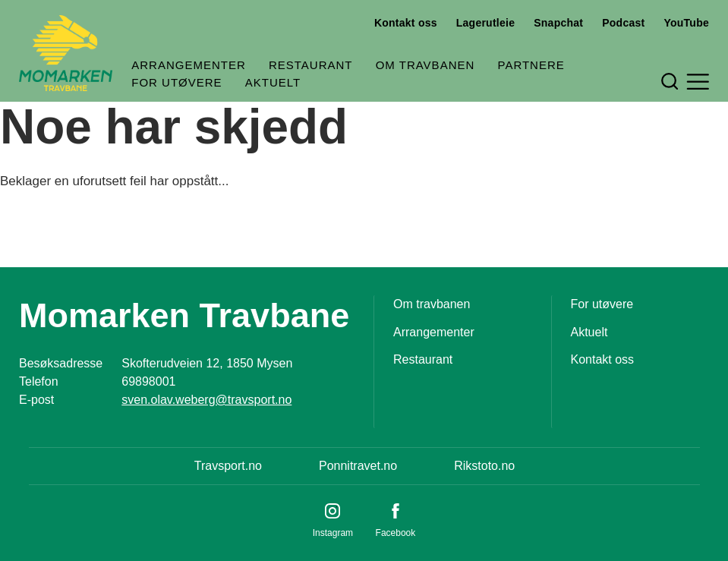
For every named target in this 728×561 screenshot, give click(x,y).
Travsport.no (228, 466)
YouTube (686, 23)
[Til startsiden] (66, 53)
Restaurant (311, 65)
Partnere (531, 65)
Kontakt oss (406, 23)
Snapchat (558, 23)
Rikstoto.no (484, 466)
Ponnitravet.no (358, 466)
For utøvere (176, 82)
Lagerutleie (485, 23)
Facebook (396, 533)
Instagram (333, 533)
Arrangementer (189, 65)
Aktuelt (273, 82)
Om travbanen (425, 65)
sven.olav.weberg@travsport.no (206, 400)
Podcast (623, 23)
